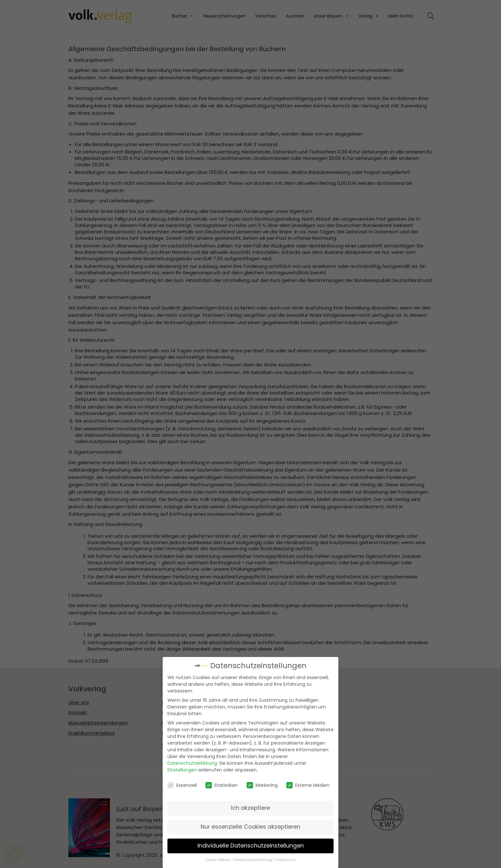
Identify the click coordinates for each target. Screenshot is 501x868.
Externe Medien (308, 785)
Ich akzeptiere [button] (250, 808)
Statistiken (222, 785)
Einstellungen (182, 770)
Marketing (262, 785)
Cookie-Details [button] (218, 860)
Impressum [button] (286, 860)
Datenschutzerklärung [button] (254, 860)
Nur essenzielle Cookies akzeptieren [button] (250, 826)
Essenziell (182, 785)
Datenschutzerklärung (192, 763)
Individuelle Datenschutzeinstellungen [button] (251, 845)
